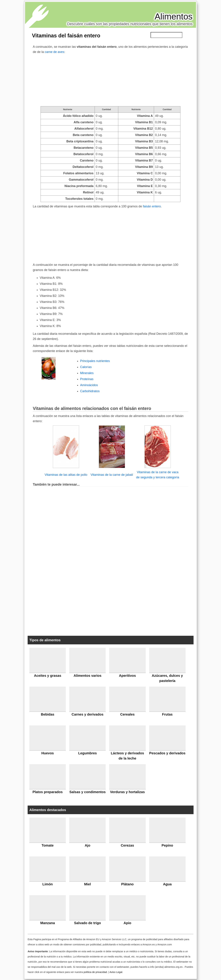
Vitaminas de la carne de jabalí (112, 475)
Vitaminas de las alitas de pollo (66, 475)
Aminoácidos (89, 385)
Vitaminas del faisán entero (66, 36)
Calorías (86, 367)
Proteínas (87, 379)
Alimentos (174, 17)
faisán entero (152, 206)
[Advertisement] (110, 80)
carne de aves (54, 52)
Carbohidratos (90, 391)
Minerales (87, 373)
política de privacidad (95, 972)
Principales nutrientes (95, 361)
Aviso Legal (116, 972)
